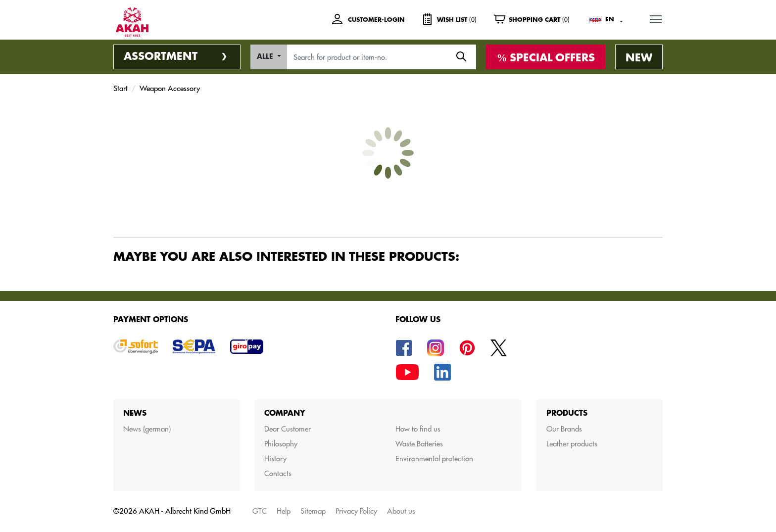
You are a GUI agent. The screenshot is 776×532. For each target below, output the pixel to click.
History (275, 459)
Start (121, 88)
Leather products (572, 444)
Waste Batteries (419, 444)
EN (610, 19)
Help (284, 511)
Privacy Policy (356, 511)
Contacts (278, 473)
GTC (260, 511)
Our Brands (564, 429)
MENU (656, 18)
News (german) (147, 429)
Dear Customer (288, 429)
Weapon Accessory (170, 88)
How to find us (418, 429)
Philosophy (281, 444)
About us (401, 511)
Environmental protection (434, 459)
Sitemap (313, 511)
